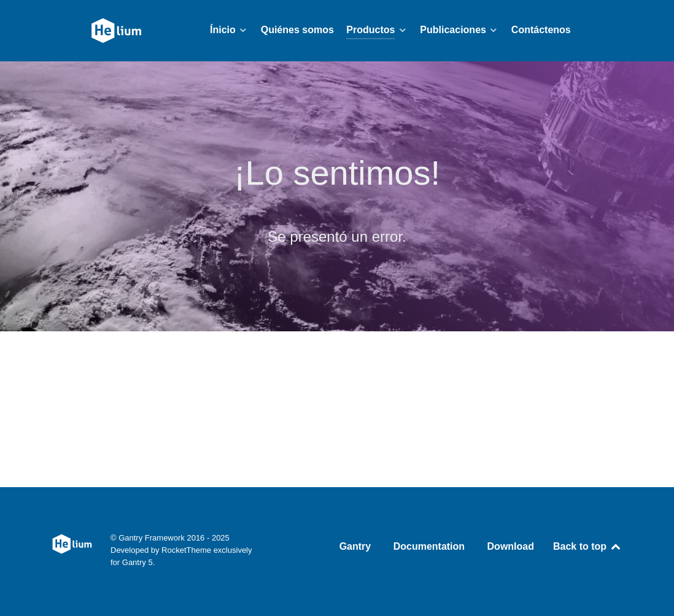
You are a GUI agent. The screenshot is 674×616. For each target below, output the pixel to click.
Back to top (587, 546)
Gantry (355, 546)
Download (511, 546)
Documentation (429, 546)
